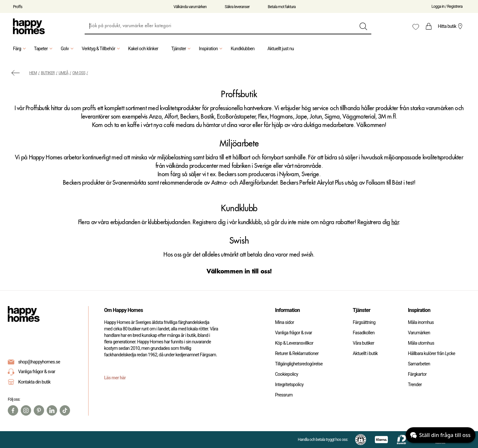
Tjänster (182, 49)
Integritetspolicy (289, 385)
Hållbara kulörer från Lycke (432, 353)
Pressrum (284, 395)
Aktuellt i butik (365, 353)
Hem (33, 73)
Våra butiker (364, 343)
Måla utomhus (421, 343)
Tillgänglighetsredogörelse (299, 364)
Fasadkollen (364, 333)
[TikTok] (65, 410)
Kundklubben (242, 49)
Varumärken (419, 333)
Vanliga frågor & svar (31, 372)
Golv (68, 49)
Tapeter (44, 49)
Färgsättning (364, 322)
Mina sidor (285, 322)
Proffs (18, 7)
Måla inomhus (421, 322)
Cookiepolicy (287, 374)
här (395, 222)
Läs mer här (115, 378)
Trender (415, 385)
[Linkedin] (52, 410)
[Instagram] (26, 410)
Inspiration (211, 49)
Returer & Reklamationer (297, 353)
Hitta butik (451, 26)
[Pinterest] (39, 410)
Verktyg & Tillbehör (102, 49)
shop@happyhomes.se (39, 362)
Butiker (48, 73)
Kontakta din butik (34, 382)
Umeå (64, 73)
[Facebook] (13, 410)
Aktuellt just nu (281, 49)
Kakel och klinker (143, 49)
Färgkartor (417, 374)
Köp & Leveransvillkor (294, 343)
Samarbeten (419, 364)
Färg (20, 49)
